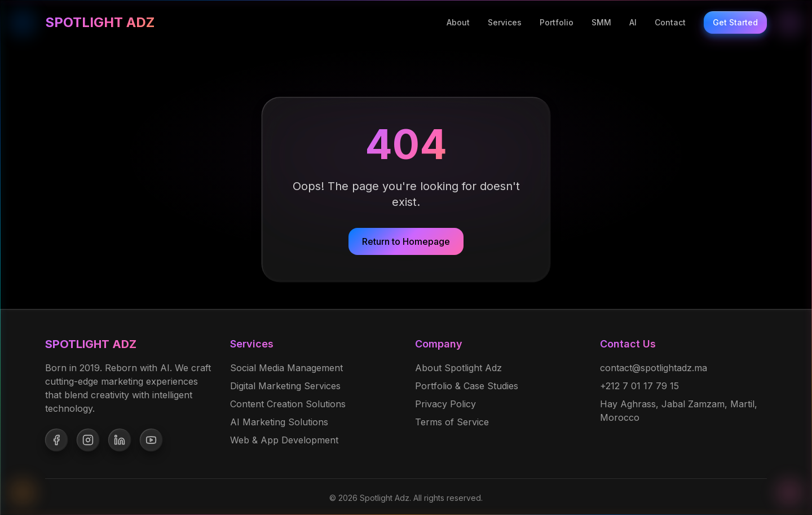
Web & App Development (284, 440)
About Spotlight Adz (458, 368)
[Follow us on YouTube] (151, 440)
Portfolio (557, 22)
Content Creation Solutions (288, 404)
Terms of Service (452, 422)
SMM (601, 22)
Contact (670, 22)
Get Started (735, 22)
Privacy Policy (445, 404)
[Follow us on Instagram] (88, 440)
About (458, 22)
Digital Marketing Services (285, 386)
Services (505, 22)
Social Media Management (286, 368)
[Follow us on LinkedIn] (120, 440)
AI (633, 22)
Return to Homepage (406, 241)
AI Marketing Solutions (279, 422)
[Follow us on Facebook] (56, 440)
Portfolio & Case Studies (467, 386)
